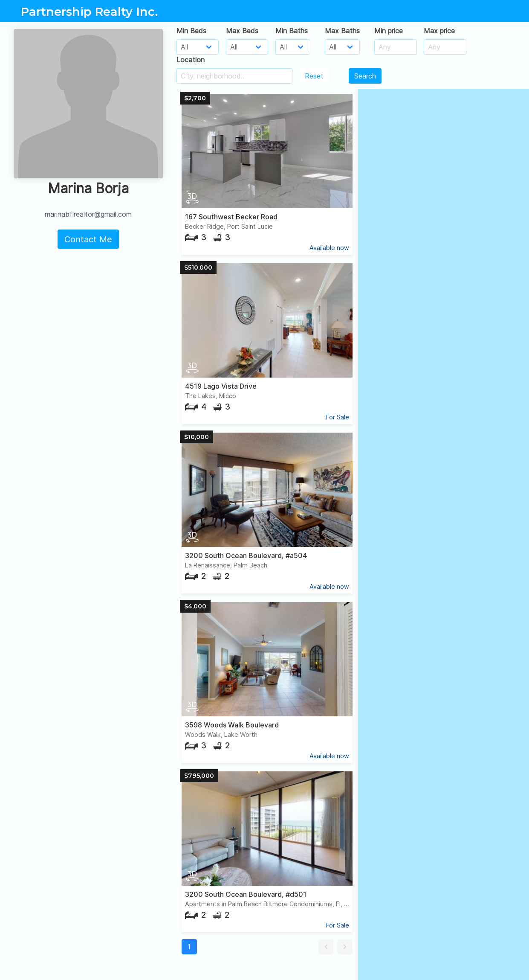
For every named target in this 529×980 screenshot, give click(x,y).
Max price (439, 31)
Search (365, 76)
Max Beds (242, 31)
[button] (326, 947)
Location (191, 60)
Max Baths (342, 31)
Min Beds (191, 31)
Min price (389, 31)
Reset (314, 76)
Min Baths (292, 31)
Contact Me (88, 239)
